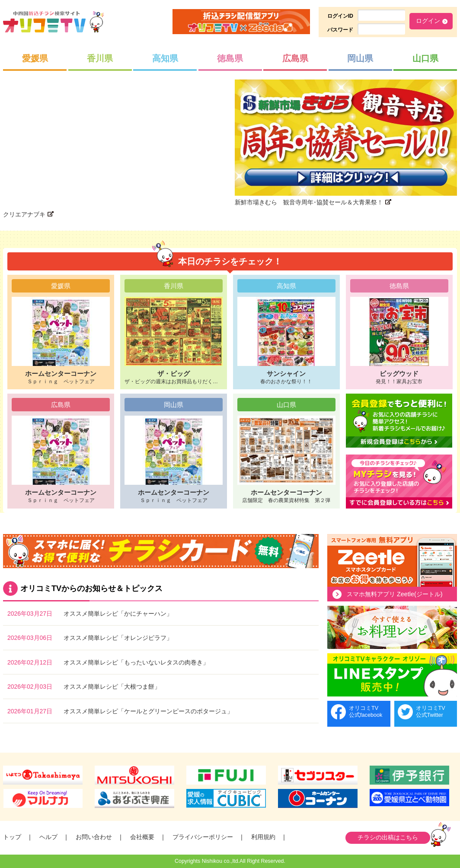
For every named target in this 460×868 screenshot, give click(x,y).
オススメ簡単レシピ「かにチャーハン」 (118, 614)
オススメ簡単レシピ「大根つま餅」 (112, 687)
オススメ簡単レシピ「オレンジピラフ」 (118, 638)
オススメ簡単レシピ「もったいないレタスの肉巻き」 (136, 662)
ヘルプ (48, 837)
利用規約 (263, 837)
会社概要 (142, 837)
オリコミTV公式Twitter (431, 711)
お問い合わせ (94, 837)
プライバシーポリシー (203, 837)
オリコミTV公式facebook (366, 711)
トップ (12, 837)
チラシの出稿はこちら (388, 837)
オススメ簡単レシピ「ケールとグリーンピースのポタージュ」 (148, 711)
